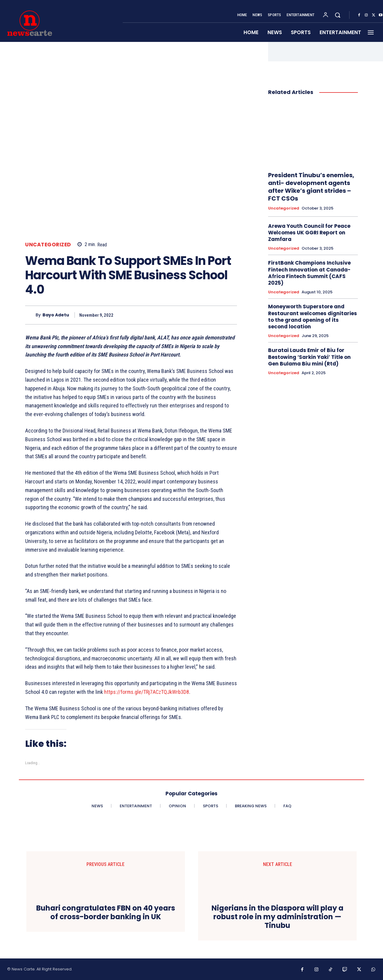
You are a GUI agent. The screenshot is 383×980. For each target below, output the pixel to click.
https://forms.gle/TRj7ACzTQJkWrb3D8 (147, 692)
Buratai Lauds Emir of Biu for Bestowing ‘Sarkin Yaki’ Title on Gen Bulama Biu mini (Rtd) (309, 357)
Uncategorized (48, 245)
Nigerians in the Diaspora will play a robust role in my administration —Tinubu (278, 917)
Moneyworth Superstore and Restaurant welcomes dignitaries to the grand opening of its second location (313, 316)
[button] (338, 15)
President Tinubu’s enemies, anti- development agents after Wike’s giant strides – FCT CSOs (311, 187)
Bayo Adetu (56, 315)
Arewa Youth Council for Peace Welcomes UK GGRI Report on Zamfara (309, 233)
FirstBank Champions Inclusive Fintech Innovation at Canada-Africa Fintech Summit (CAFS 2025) (309, 273)
